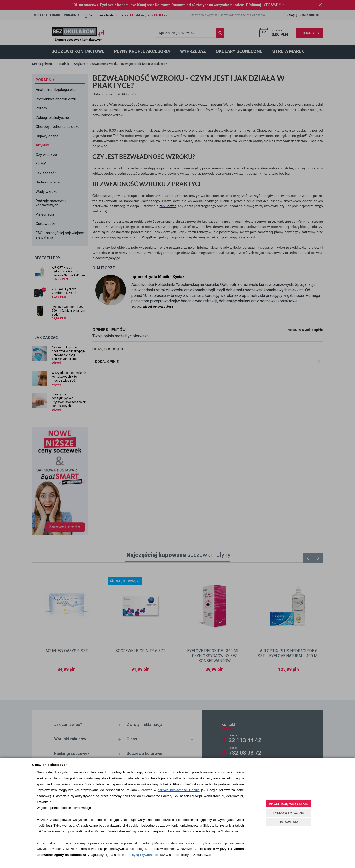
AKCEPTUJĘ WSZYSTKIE (288, 804)
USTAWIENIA (289, 822)
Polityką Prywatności (142, 855)
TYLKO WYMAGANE (288, 813)
